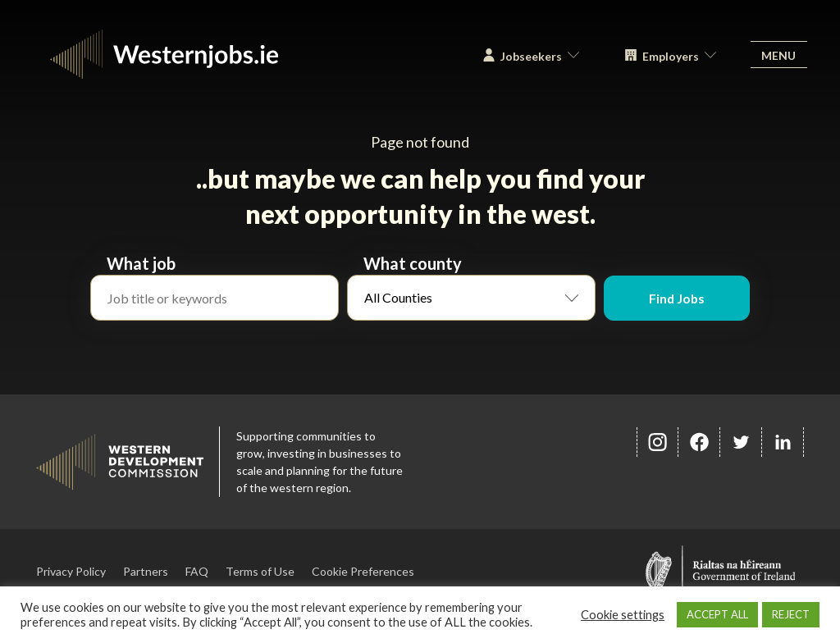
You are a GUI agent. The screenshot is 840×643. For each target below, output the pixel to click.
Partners (146, 571)
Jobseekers (527, 59)
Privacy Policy (71, 571)
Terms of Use (260, 571)
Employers (667, 59)
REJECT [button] (791, 614)
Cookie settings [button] (623, 615)
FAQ (197, 571)
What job (141, 263)
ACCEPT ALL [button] (717, 614)
